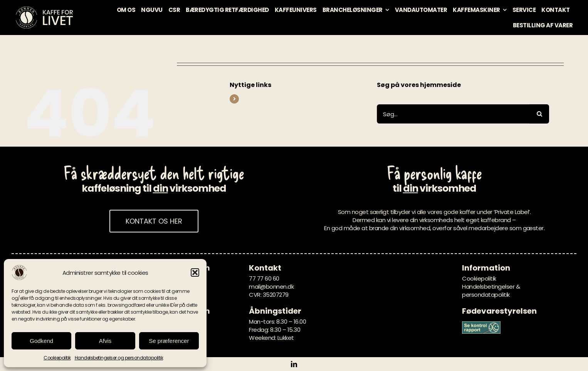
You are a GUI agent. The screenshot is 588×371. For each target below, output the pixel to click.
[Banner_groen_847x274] (481, 324)
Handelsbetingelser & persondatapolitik (491, 291)
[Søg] (539, 114)
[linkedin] (294, 364)
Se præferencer (169, 341)
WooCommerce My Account (280, 99)
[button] (195, 272)
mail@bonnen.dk (271, 287)
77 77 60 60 (264, 278)
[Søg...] (453, 114)
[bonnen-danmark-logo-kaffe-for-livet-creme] (44, 9)
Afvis (105, 341)
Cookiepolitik (57, 358)
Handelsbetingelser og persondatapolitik (119, 358)
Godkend (41, 341)
